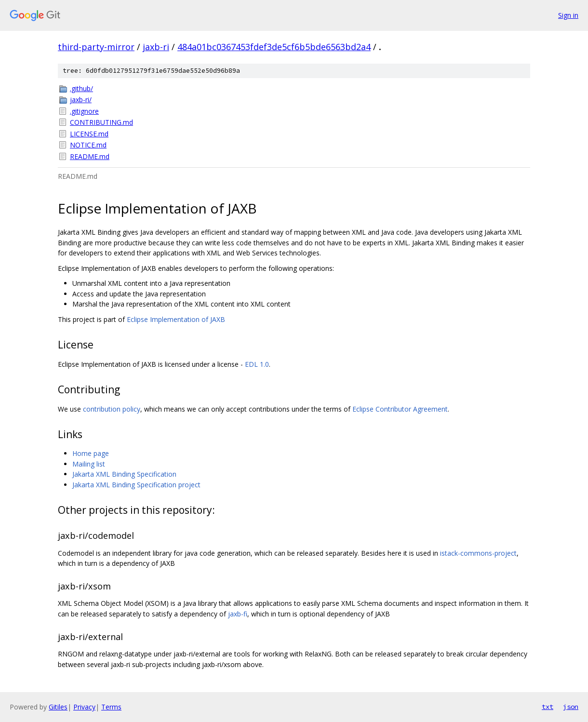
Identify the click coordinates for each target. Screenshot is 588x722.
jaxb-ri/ (81, 100)
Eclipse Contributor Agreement (400, 409)
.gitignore (84, 111)
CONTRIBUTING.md (101, 122)
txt (548, 707)
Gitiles (58, 707)
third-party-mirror (96, 47)
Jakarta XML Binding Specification (124, 474)
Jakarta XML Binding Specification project (136, 485)
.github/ (81, 88)
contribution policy (112, 409)
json (571, 707)
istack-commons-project (478, 553)
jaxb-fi (238, 614)
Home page (91, 453)
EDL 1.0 (257, 364)
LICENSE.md (89, 134)
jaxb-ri (156, 47)
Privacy (84, 707)
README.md (90, 156)
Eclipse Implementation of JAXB (176, 319)
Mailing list (89, 464)
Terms (111, 707)
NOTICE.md (88, 145)
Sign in (568, 15)
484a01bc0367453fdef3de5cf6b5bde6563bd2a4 (274, 47)
